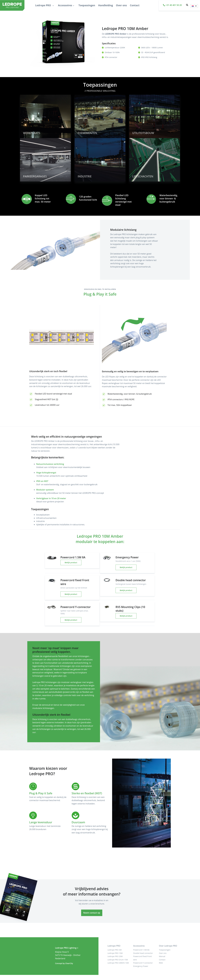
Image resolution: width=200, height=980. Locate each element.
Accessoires (65, 5)
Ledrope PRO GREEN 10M (118, 963)
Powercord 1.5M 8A (141, 950)
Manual (162, 956)
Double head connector (143, 953)
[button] (187, 5)
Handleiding (106, 5)
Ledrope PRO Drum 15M (118, 960)
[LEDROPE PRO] (9, 5)
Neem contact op (92, 913)
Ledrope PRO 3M (115, 950)
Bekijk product (71, 562)
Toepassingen (87, 5)
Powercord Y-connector (143, 963)
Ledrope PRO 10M (115, 953)
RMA (161, 963)
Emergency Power (141, 966)
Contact (135, 5)
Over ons (121, 5)
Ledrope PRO (43, 5)
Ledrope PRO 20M (115, 956)
